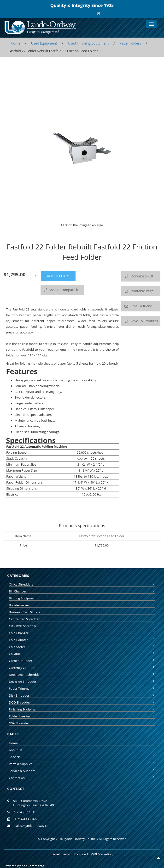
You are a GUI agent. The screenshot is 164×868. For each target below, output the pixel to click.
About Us (82, 750)
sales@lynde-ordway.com (33, 826)
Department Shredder (82, 675)
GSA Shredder (82, 723)
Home (82, 743)
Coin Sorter (82, 647)
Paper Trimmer (82, 688)
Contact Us (82, 778)
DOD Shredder (82, 702)
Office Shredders (82, 584)
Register (74, 13)
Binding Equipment (82, 598)
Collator (82, 654)
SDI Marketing (102, 854)
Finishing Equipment (82, 709)
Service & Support (82, 771)
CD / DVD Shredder (82, 626)
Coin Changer (82, 633)
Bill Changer (82, 591)
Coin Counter (82, 640)
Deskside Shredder (82, 682)
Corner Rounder (82, 661)
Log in (86, 13)
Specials (82, 757)
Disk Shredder (82, 695)
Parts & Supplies (82, 764)
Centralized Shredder (82, 619)
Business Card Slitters (82, 612)
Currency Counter (82, 668)
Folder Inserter (82, 716)
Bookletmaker (82, 605)
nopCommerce (33, 866)
